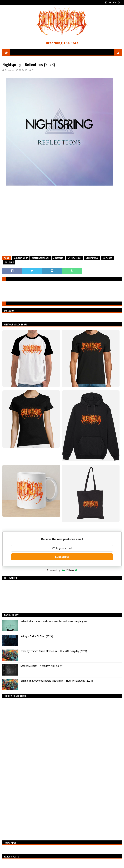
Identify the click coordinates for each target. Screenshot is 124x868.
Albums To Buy (21, 258)
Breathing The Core (62, 43)
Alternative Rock (41, 258)
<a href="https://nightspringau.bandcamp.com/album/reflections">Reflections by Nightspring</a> (62, 222)
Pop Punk (9, 262)
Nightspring (92, 258)
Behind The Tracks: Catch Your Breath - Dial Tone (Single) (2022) (55, 621)
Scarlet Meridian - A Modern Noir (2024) (42, 666)
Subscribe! (62, 557)
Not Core (107, 258)
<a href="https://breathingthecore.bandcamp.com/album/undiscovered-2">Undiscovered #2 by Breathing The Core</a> (33, 768)
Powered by (62, 570)
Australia (58, 258)
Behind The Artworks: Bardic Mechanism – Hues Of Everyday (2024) (57, 681)
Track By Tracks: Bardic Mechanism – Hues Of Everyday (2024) (54, 651)
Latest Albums (74, 258)
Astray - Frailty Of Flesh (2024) (37, 636)
